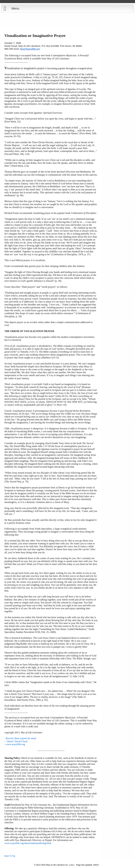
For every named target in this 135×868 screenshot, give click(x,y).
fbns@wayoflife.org (30, 49)
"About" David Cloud (17, 741)
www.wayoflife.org (15, 744)
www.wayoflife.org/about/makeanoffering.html (28, 843)
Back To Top (10, 856)
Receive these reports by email (21, 738)
